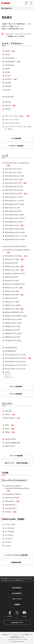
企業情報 (17, 604)
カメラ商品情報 (16, 138)
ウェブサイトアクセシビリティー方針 (17, 639)
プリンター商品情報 (16, 456)
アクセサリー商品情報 (16, 146)
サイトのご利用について (26, 634)
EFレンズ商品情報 (16, 394)
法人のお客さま (17, 593)
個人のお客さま (6, 8)
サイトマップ (14, 634)
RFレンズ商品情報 (16, 386)
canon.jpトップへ (17, 622)
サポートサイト (17, 599)
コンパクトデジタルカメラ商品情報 (16, 555)
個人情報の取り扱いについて (17, 637)
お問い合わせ (6, 634)
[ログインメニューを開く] (26, 3)
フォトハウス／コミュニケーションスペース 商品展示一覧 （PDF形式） (18, 35)
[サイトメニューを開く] (31, 3)
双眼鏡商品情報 (16, 562)
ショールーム (14, 578)
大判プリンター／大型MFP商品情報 (16, 463)
